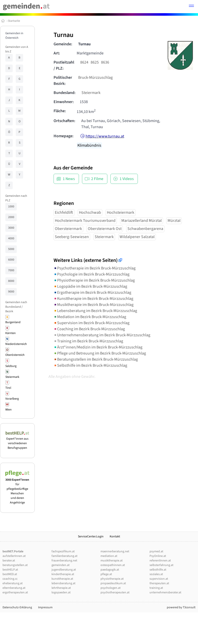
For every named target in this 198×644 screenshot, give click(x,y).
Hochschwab (90, 212)
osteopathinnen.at (113, 565)
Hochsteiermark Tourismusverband (85, 221)
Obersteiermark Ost (105, 229)
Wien (9, 410)
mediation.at (109, 556)
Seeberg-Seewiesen (72, 237)
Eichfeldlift (64, 212)
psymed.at (156, 551)
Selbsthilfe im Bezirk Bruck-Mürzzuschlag (90, 365)
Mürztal (174, 221)
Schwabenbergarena (145, 229)
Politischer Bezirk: (63, 81)
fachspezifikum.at (63, 551)
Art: (57, 53)
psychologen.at (111, 588)
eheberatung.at (13, 583)
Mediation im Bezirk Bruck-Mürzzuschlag (90, 317)
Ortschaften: (64, 121)
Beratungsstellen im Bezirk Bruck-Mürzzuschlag (96, 359)
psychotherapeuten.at (115, 592)
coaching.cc (10, 579)
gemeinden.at (61, 565)
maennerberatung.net (115, 551)
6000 (11, 260)
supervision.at (159, 579)
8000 (11, 281)
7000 (11, 270)
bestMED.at (10, 574)
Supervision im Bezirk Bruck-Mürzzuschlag (92, 323)
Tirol (8, 388)
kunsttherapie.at (62, 579)
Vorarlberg (12, 399)
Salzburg (11, 366)
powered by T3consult (181, 607)
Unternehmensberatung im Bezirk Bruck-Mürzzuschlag (102, 335)
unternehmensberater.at (165, 592)
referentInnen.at (160, 561)
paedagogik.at (110, 570)
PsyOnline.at (158, 556)
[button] (191, 7)
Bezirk (9, 311)
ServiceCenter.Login (91, 536)
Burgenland (13, 322)
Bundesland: (64, 93)
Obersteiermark (68, 229)
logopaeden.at (61, 592)
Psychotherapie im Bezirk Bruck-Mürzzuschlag (95, 268)
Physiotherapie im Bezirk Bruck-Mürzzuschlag (94, 280)
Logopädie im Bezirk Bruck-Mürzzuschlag (90, 286)
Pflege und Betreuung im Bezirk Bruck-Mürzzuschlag (100, 353)
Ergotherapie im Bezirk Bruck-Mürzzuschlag (92, 292)
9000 (11, 292)
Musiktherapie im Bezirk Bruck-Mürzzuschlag (94, 305)
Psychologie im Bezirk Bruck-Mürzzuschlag (92, 274)
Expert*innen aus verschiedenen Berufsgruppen (17, 441)
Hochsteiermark (121, 212)
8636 (105, 62)
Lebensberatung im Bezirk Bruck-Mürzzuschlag (95, 311)
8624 (84, 62)
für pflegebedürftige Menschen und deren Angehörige (17, 489)
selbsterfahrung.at (161, 565)
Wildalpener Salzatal (137, 237)
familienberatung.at (64, 556)
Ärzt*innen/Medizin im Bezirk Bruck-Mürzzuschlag (98, 347)
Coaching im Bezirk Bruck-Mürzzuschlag (89, 329)
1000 (11, 207)
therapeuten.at (159, 583)
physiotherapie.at (112, 579)
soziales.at (156, 574)
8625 (95, 62)
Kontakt (115, 536)
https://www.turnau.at (105, 136)
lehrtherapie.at (61, 588)
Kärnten (11, 333)
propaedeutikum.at (113, 583)
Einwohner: (64, 102)
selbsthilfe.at (158, 570)
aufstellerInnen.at (14, 556)
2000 (11, 217)
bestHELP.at (10, 570)
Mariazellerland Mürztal (142, 221)
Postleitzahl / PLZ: (64, 65)
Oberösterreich (15, 355)
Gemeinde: (63, 44)
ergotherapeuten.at (15, 592)
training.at (156, 588)
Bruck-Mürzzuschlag (95, 77)
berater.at (9, 561)
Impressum (45, 607)
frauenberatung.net (64, 561)
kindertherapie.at (63, 574)
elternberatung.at (14, 588)
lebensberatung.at (63, 583)
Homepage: (63, 136)
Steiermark (12, 377)
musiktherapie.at (112, 561)
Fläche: (60, 111)
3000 (11, 228)
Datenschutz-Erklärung (17, 607)
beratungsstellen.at (15, 565)
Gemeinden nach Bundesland (16, 305)
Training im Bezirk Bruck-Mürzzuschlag (88, 341)
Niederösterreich (16, 344)
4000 (11, 238)
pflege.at (106, 574)
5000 (11, 249)
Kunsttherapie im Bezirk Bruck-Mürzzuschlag (93, 299)
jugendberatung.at (64, 570)
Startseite (14, 21)
